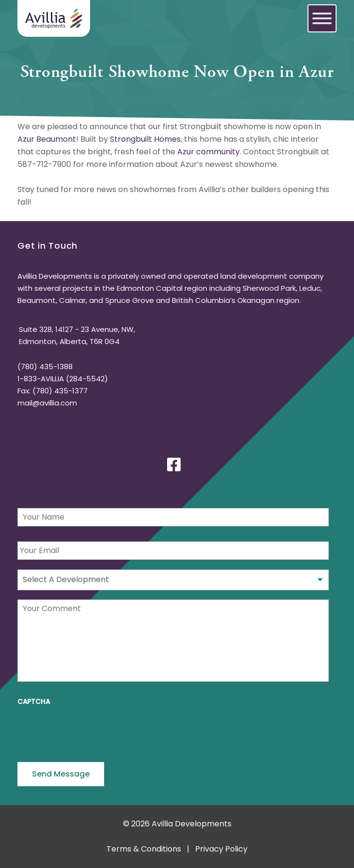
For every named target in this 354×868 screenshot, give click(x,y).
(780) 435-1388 (45, 367)
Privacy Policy (221, 849)
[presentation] (91, 731)
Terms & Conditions (144, 849)
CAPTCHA (34, 702)
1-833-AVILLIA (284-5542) (63, 379)
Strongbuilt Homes (145, 139)
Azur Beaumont (47, 139)
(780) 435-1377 (60, 391)
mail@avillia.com (47, 403)
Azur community (208, 152)
